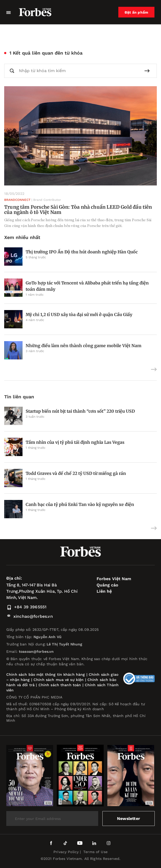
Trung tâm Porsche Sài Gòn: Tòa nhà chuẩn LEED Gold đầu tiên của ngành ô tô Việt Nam (78, 210)
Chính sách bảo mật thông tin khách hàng (46, 674)
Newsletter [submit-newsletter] (128, 819)
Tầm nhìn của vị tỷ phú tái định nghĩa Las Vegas (75, 442)
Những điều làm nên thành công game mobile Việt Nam (84, 346)
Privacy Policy (66, 852)
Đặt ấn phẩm (137, 12)
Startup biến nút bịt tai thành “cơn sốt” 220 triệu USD (80, 411)
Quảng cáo (107, 585)
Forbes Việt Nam (114, 579)
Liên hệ (104, 591)
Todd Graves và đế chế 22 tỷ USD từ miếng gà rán (76, 473)
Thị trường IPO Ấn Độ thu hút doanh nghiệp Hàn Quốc (82, 252)
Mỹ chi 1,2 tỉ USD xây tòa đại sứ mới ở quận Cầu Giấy (79, 314)
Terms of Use (95, 852)
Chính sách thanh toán (60, 685)
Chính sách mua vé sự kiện (59, 680)
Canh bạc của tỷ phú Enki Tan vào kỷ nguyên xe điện (80, 504)
